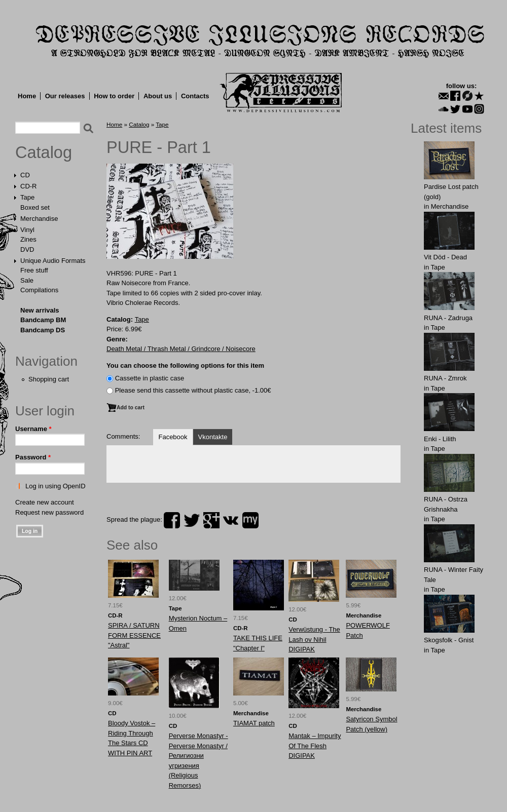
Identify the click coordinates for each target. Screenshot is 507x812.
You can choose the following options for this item (185, 365)
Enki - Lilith (440, 439)
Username (33, 429)
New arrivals (40, 310)
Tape (27, 197)
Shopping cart (49, 379)
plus (211, 520)
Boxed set (35, 207)
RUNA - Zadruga (448, 318)
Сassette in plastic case (150, 378)
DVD (27, 249)
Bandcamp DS (43, 330)
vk (231, 520)
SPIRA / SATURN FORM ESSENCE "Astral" (134, 635)
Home (27, 96)
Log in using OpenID (56, 486)
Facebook (173, 437)
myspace (250, 520)
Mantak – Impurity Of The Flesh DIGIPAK (315, 746)
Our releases (65, 96)
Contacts (195, 96)
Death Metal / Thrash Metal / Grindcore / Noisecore (181, 349)
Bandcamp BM (43, 320)
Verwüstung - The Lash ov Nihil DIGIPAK (314, 639)
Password (33, 457)
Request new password (49, 512)
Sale (27, 280)
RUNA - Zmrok (445, 378)
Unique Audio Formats (53, 261)
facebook (172, 520)
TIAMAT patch (254, 723)
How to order (114, 96)
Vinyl (27, 230)
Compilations (39, 290)
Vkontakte (213, 437)
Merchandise (39, 219)
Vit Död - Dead (445, 257)
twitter (192, 520)
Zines (28, 239)
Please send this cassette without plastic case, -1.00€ (193, 390)
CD (25, 175)
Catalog (44, 152)
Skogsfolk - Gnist (449, 640)
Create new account (45, 502)
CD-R (29, 186)
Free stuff (34, 270)
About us (158, 96)
